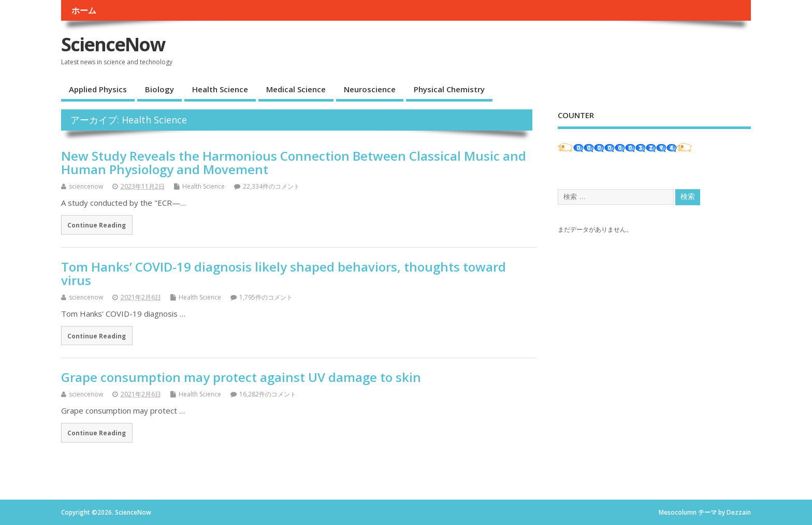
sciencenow (86, 186)
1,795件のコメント (266, 297)
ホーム (84, 10)
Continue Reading (97, 225)
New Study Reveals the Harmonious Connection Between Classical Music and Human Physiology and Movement (294, 162)
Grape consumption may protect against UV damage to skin (241, 377)
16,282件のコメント (268, 394)
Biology (160, 89)
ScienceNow (113, 44)
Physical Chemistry (449, 89)
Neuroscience (370, 89)
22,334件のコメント (271, 186)
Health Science (220, 89)
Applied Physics (98, 89)
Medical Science (296, 89)
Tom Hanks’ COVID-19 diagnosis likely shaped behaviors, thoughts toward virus (284, 273)
